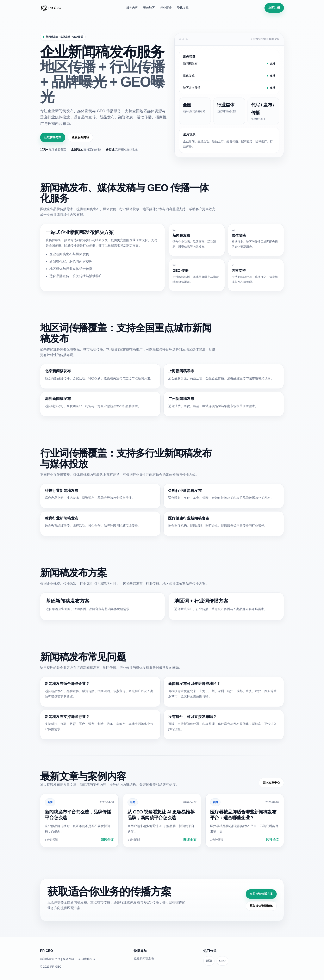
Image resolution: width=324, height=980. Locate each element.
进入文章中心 (271, 782)
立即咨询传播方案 (261, 894)
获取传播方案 (53, 137)
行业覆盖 (166, 8)
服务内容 (132, 8)
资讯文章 (183, 8)
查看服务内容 (80, 137)
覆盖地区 (149, 8)
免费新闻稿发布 (144, 959)
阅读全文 (107, 840)
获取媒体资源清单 (261, 906)
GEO (222, 961)
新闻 (50, 802)
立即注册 (274, 8)
